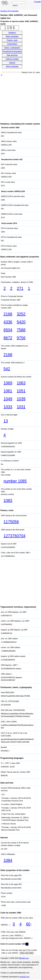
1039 (21, 399)
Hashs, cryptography (12, 48)
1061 (8, 391)
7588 (21, 330)
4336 (8, 322)
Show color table (27, 953)
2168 (8, 314)
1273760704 (14, 536)
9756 (21, 338)
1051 (21, 391)
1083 (8, 500)
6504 (8, 330)
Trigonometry (12, 44)
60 (28, 924)
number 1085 (15, 481)
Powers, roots (12, 40)
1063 (21, 383)
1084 (8, 860)
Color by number (12, 59)
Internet (12, 63)
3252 (21, 314)
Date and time (12, 55)
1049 (8, 399)
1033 (8, 407)
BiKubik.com (24, 958)
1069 (8, 383)
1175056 (11, 522)
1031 (21, 407)
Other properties (12, 66)
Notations (12, 33)
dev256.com (25, 977)
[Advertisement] (20, 98)
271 (20, 288)
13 (6, 421)
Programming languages (12, 51)
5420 (21, 322)
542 (7, 369)
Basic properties (12, 36)
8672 (8, 338)
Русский (37, 2)
